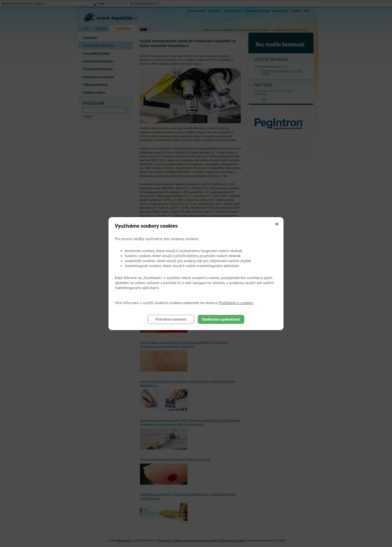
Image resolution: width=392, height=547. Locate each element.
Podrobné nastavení (171, 319)
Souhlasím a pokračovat (221, 319)
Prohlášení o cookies (236, 303)
